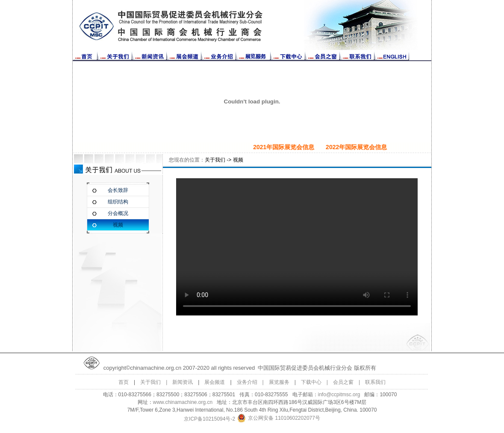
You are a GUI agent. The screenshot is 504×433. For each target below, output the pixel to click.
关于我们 (150, 382)
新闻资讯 (183, 382)
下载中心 (311, 382)
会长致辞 (118, 190)
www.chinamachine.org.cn (183, 402)
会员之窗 (343, 382)
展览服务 (279, 382)
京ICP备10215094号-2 (209, 419)
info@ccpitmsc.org (339, 395)
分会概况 (118, 213)
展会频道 (215, 382)
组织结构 (118, 202)
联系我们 (375, 382)
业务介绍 (247, 382)
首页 (124, 382)
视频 (118, 225)
